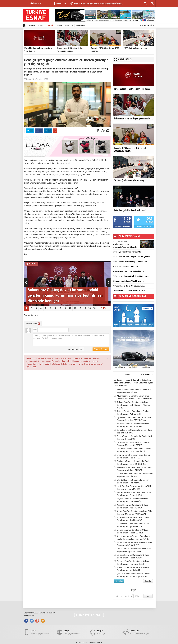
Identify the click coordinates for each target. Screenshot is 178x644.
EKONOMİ (49, 25)
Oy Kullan (119, 581)
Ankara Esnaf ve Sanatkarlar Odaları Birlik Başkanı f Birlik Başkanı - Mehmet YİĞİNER (132, 405)
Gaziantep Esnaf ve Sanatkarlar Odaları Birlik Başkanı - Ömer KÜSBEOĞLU (133, 462)
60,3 (150, 219)
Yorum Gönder (33, 324)
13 (85, 308)
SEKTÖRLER (81, 25)
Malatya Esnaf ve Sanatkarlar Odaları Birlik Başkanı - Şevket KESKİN (132, 525)
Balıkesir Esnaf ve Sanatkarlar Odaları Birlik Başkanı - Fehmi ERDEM (132, 425)
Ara (148, 596)
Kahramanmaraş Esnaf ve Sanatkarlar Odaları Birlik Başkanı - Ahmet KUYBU (132, 537)
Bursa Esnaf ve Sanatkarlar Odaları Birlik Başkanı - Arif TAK (133, 431)
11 (75, 308)
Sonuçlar (148, 581)
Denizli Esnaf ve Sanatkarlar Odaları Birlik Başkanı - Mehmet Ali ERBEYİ (133, 444)
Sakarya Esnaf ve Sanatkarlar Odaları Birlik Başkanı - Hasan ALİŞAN (132, 556)
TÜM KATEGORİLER (147, 25)
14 (89, 308)
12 (80, 308)
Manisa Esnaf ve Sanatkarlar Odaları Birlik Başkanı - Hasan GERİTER (131, 531)
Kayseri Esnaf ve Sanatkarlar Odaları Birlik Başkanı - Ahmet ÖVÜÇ (131, 500)
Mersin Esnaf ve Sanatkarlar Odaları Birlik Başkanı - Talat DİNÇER (133, 475)
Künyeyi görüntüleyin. (72, 632)
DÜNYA (40, 25)
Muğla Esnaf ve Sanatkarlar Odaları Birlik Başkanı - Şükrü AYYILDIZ (133, 544)
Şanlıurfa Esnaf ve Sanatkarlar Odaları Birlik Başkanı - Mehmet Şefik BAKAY (132, 575)
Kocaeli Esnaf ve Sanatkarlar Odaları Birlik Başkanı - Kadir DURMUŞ (131, 506)
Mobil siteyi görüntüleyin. (41, 632)
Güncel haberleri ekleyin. (139, 632)
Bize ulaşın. (101, 632)
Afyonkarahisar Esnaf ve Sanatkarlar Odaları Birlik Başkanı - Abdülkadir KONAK (133, 397)
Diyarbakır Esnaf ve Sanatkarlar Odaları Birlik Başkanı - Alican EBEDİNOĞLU (132, 450)
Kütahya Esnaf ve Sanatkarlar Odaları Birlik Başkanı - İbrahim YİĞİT (132, 519)
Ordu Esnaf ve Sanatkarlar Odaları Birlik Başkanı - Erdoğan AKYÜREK (132, 550)
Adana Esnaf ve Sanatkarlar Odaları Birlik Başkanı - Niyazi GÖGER (133, 391)
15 (94, 308)
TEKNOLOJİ (69, 25)
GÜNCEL (32, 25)
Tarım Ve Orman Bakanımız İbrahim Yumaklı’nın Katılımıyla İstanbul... (99, 4)
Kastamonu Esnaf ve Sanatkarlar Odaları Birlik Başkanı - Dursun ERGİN (133, 494)
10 (70, 308)
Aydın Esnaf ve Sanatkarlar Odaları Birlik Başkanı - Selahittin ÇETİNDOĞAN (133, 419)
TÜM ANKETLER (147, 374)
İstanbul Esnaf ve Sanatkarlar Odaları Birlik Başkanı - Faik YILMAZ (132, 481)
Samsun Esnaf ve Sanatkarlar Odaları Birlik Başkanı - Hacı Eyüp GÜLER (132, 562)
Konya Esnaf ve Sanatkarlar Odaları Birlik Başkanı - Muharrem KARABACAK (133, 512)
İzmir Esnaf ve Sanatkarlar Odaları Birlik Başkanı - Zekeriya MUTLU (133, 487)
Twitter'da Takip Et (144, 226)
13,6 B (126, 219)
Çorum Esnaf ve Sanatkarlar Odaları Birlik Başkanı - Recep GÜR (133, 437)
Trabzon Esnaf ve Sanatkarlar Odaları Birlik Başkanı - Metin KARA (132, 569)
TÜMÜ (103, 308)
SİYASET (59, 25)
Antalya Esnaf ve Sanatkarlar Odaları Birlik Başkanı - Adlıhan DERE (131, 412)
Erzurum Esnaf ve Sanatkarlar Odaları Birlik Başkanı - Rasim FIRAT (132, 456)
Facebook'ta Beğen (122, 226)
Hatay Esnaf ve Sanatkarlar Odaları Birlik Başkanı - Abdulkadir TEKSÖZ (133, 469)
